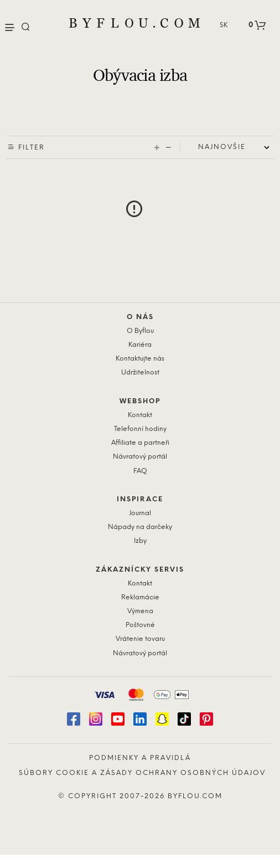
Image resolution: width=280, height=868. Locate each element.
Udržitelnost (140, 373)
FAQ (140, 471)
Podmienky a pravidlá (140, 758)
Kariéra (140, 345)
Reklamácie (140, 597)
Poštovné (140, 625)
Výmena (140, 611)
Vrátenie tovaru (140, 639)
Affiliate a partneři (140, 443)
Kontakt (140, 415)
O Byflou (140, 331)
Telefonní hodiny (140, 429)
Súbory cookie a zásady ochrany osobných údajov (142, 773)
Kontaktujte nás (140, 359)
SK (224, 25)
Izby (140, 541)
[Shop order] (236, 147)
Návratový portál (140, 457)
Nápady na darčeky (140, 527)
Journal (140, 513)
